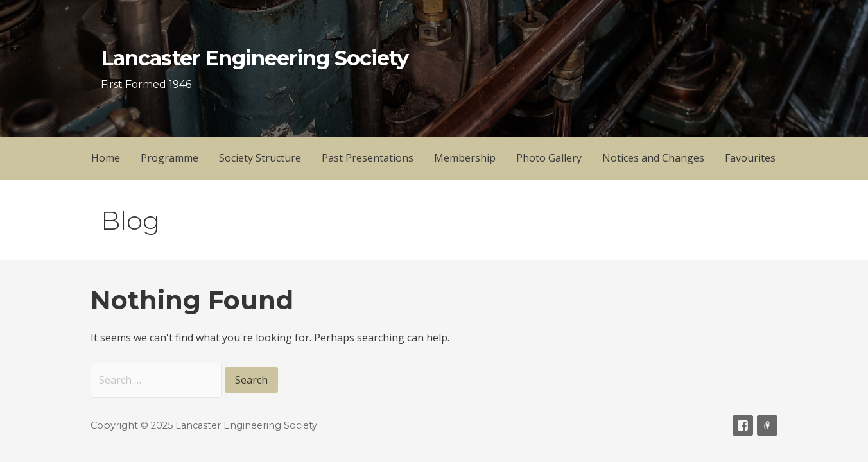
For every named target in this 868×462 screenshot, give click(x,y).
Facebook (743, 425)
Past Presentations (368, 158)
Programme (169, 158)
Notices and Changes (653, 158)
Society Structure (260, 158)
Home (106, 158)
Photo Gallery (549, 158)
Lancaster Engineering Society (255, 58)
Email (767, 425)
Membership (465, 158)
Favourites (750, 158)
